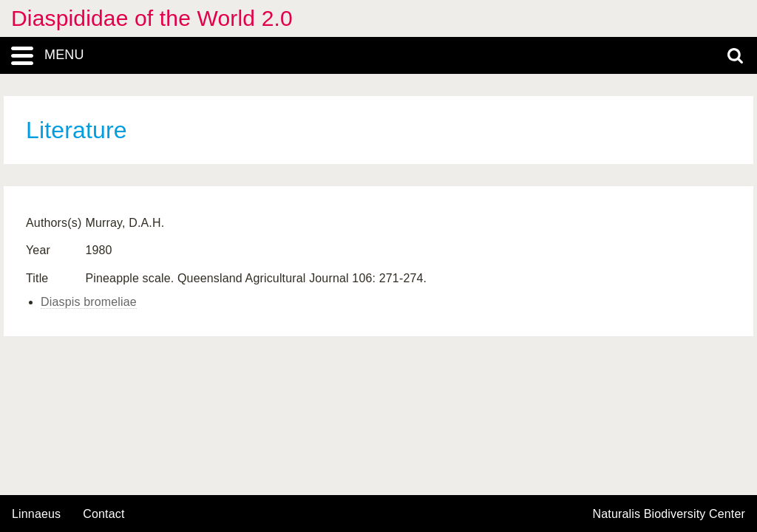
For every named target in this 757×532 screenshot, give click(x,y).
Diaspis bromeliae (89, 302)
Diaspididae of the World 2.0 (152, 18)
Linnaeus (36, 514)
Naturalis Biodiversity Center (669, 514)
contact (103, 514)
